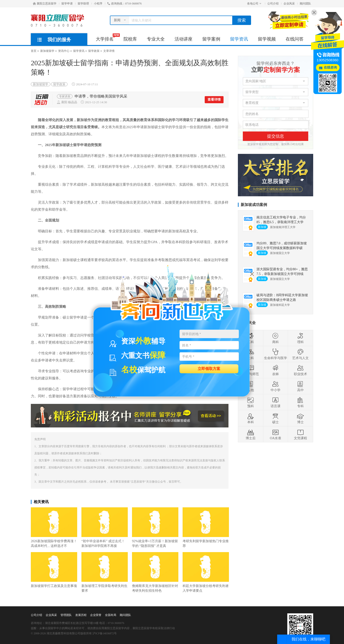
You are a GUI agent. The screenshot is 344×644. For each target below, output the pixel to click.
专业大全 (156, 39)
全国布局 (111, 615)
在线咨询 (330, 68)
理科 (300, 338)
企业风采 (289, 4)
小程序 (98, 4)
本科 (251, 418)
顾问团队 (305, 4)
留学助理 (83, 4)
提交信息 (276, 136)
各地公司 (254, 4)
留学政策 (94, 51)
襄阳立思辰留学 (45, 4)
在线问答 (295, 39)
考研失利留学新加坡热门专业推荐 (206, 527)
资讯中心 (64, 51)
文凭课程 (300, 434)
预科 (251, 402)
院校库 (130, 39)
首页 (34, 51)
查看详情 (214, 100)
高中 (300, 386)
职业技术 (300, 370)
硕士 (276, 418)
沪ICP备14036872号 (105, 633)
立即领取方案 (209, 368)
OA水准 (276, 434)
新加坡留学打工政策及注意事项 (54, 570)
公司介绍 (273, 4)
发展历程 (81, 615)
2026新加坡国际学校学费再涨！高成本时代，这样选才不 (54, 527)
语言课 (276, 402)
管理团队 (66, 615)
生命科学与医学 (276, 354)
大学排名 (107, 37)
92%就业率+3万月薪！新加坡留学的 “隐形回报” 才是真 (155, 527)
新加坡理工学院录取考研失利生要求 (105, 572)
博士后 (251, 434)
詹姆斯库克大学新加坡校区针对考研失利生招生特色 (155, 572)
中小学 (276, 386)
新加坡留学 (47, 51)
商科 (276, 338)
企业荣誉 (96, 615)
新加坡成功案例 (254, 205)
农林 (276, 370)
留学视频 (267, 39)
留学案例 (211, 39)
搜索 (242, 20)
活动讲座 (184, 39)
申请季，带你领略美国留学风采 (101, 96)
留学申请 (67, 4)
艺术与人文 (300, 354)
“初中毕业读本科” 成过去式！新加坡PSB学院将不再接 (105, 527)
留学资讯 (239, 39)
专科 (300, 402)
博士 (300, 418)
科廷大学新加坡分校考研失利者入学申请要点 (206, 572)
